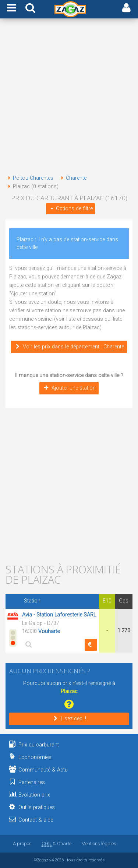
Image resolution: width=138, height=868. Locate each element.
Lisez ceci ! (69, 719)
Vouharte (49, 631)
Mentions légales (99, 844)
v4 (52, 860)
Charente (72, 178)
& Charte (56, 844)
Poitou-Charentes (29, 178)
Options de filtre (70, 209)
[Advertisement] (69, 98)
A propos (22, 844)
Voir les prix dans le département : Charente (69, 347)
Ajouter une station (69, 388)
